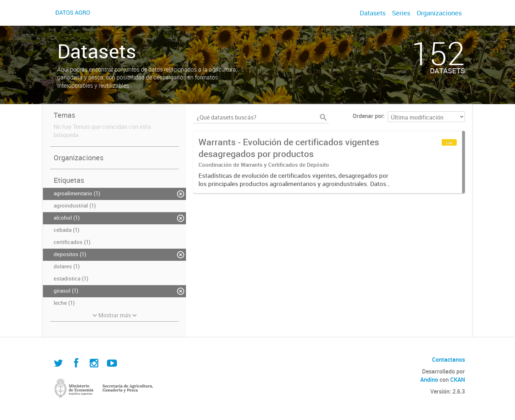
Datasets (373, 13)
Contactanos (448, 360)
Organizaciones (439, 13)
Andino (429, 380)
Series (401, 13)
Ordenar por (368, 116)
